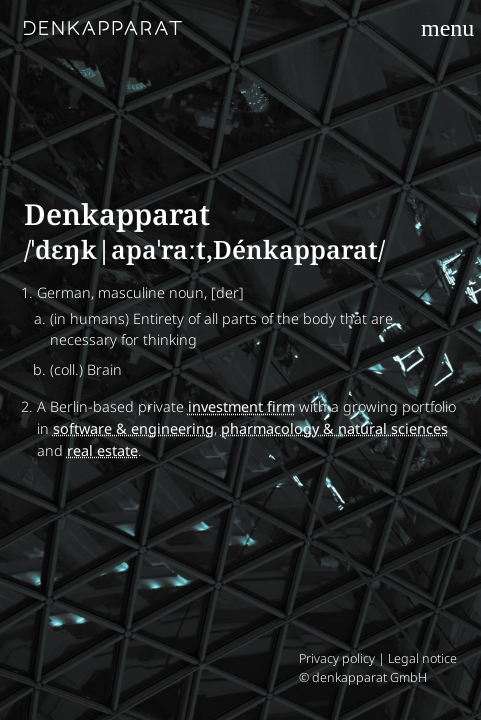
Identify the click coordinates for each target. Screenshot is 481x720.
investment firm (241, 406)
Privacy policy (337, 658)
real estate (102, 450)
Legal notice (422, 658)
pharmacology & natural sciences (334, 428)
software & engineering (133, 428)
